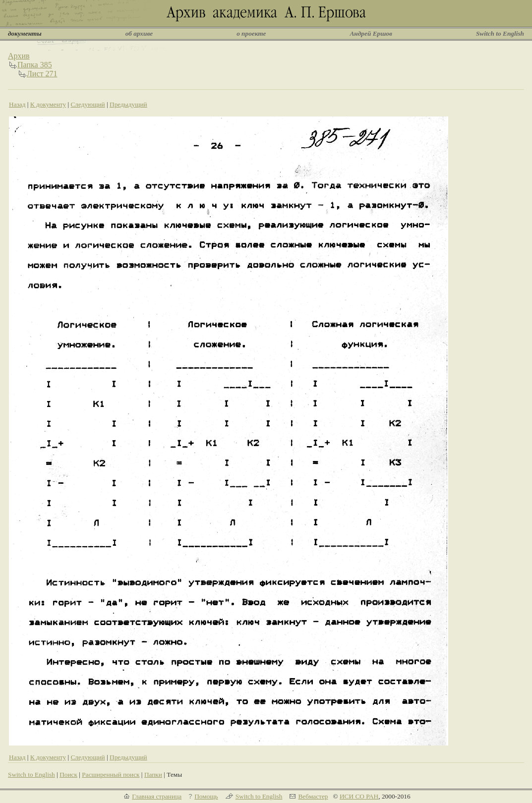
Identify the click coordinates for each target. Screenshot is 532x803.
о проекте (251, 33)
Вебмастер (313, 796)
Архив (19, 56)
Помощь (206, 796)
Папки (153, 774)
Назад (17, 104)
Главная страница (157, 796)
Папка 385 (35, 65)
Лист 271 (42, 74)
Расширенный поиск (111, 774)
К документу (48, 104)
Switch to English (500, 33)
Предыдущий (128, 104)
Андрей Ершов (371, 33)
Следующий (88, 104)
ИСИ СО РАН (359, 796)
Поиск (68, 774)
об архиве (139, 33)
